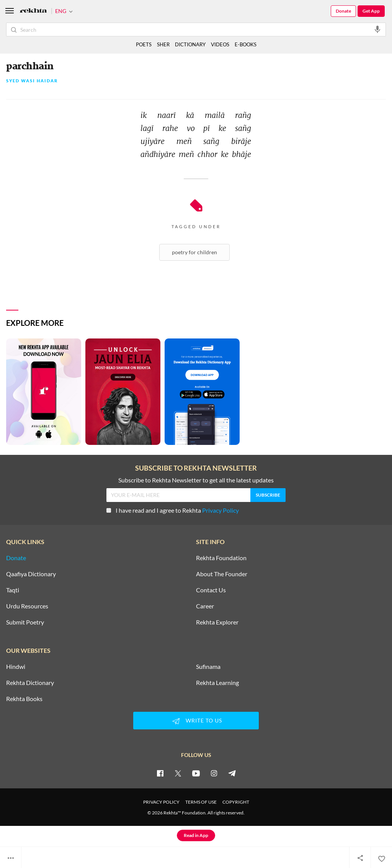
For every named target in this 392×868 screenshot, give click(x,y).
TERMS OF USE (201, 802)
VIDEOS (220, 44)
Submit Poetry (25, 622)
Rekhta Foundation (221, 558)
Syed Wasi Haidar (32, 81)
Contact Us (211, 590)
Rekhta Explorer (217, 622)
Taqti (13, 590)
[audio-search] (377, 29)
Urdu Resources (27, 606)
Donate (343, 11)
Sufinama (208, 667)
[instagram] (214, 773)
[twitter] (178, 773)
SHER (163, 44)
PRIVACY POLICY (161, 802)
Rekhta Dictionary (30, 683)
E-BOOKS (246, 44)
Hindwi (16, 667)
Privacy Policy (220, 510)
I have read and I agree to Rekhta (173, 510)
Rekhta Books (24, 699)
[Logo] (33, 11)
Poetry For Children (194, 252)
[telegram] (232, 773)
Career (205, 606)
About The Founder (222, 574)
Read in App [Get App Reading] (196, 835)
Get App (371, 11)
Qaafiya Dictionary (31, 574)
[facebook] (160, 773)
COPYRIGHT (236, 802)
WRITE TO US (196, 721)
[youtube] (196, 773)
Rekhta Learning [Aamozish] (217, 683)
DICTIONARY (190, 44)
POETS (144, 44)
